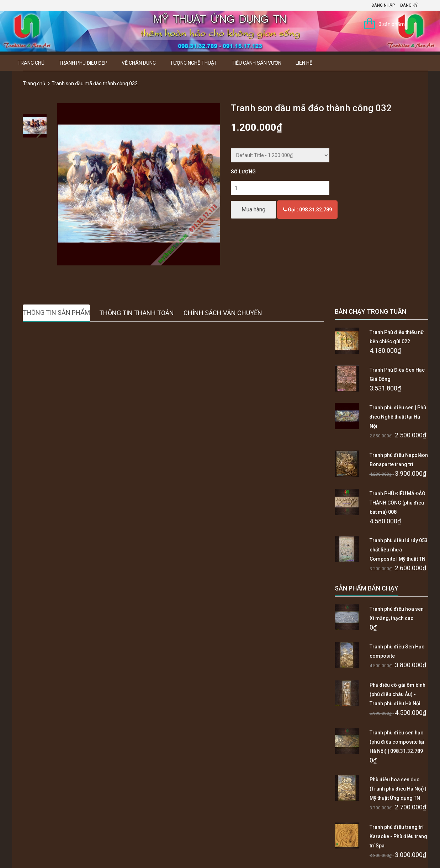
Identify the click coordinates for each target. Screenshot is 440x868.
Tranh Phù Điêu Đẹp (83, 63)
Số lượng (243, 172)
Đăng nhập (383, 5)
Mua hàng (253, 209)
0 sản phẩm (392, 24)
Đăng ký (409, 5)
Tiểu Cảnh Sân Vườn (256, 63)
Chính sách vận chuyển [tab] (223, 313)
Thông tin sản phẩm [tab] (56, 312)
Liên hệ (304, 63)
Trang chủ (31, 63)
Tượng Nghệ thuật (194, 63)
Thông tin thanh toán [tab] (137, 313)
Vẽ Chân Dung (139, 63)
